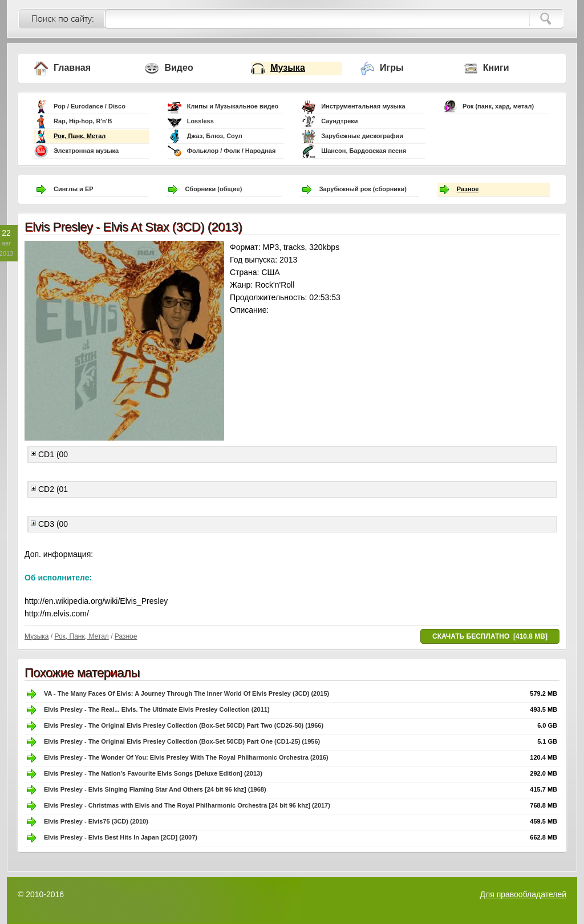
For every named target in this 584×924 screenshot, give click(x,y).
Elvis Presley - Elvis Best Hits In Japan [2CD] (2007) (121, 837)
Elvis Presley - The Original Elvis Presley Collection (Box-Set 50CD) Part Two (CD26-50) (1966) (184, 725)
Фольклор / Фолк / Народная (232, 151)
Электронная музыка (86, 151)
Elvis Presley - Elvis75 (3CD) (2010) (96, 821)
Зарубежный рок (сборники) (363, 189)
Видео (179, 68)
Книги (496, 68)
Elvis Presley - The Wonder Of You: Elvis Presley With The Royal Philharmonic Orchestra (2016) (186, 757)
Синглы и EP (74, 189)
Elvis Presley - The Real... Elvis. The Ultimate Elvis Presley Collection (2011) (157, 709)
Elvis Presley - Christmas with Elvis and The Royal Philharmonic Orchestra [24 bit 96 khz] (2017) (187, 805)
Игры (392, 68)
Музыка (288, 68)
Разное (468, 189)
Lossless (200, 121)
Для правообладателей (523, 894)
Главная (72, 68)
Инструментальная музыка (363, 106)
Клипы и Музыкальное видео (233, 106)
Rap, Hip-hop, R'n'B (83, 121)
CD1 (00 (49, 454)
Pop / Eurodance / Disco (90, 106)
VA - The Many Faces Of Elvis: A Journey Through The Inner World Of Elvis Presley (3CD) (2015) (186, 693)
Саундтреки (339, 121)
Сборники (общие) (214, 189)
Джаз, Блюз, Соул (215, 136)
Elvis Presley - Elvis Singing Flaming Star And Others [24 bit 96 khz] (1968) (155, 789)
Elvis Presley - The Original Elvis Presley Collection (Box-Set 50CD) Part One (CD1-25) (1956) (182, 741)
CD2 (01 (49, 489)
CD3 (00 (49, 524)
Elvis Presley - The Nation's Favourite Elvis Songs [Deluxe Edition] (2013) (153, 773)
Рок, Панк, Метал (80, 136)
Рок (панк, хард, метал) (498, 106)
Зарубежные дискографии (362, 136)
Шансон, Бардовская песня (364, 151)
